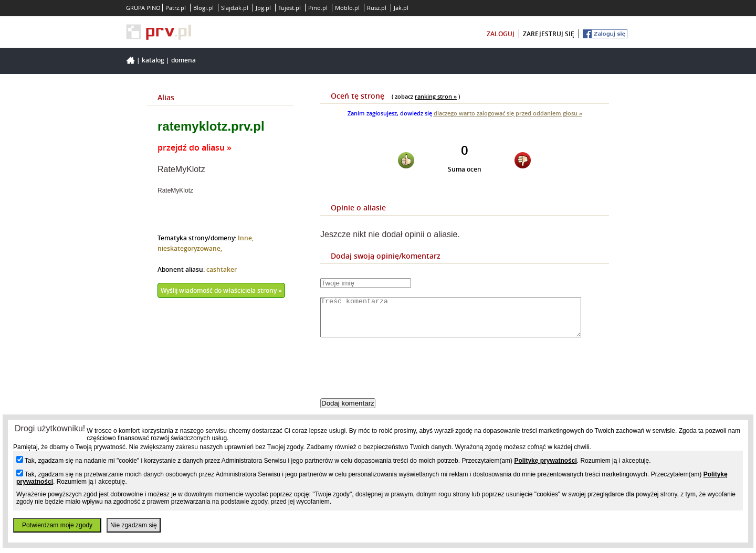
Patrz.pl (176, 8)
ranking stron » (436, 96)
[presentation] (400, 377)
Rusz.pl (377, 8)
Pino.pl (318, 8)
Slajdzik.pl (235, 8)
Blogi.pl (203, 8)
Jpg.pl (263, 8)
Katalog (153, 60)
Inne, (246, 238)
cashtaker (222, 269)
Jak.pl (401, 8)
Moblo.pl (347, 8)
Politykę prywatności (545, 461)
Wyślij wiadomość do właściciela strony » (221, 290)
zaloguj (501, 34)
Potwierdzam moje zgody (57, 525)
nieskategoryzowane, (190, 248)
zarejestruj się (549, 34)
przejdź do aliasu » (195, 147)
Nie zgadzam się (134, 525)
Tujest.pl (290, 8)
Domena (183, 60)
